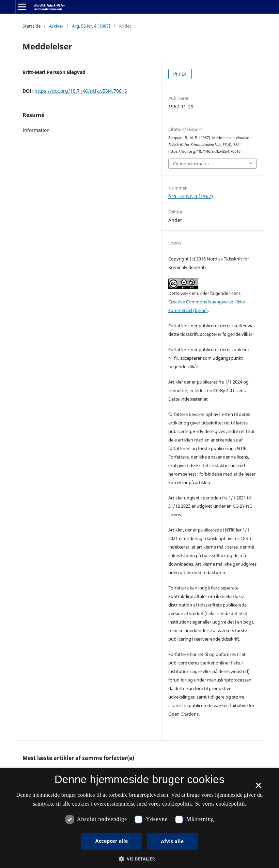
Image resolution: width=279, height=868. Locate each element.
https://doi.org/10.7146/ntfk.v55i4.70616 (81, 91)
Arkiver (56, 26)
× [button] (258, 788)
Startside (32, 26)
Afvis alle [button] (172, 841)
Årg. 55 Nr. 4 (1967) (91, 26)
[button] (139, 859)
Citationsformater (191, 164)
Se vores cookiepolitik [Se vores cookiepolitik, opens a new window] (221, 804)
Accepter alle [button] (112, 841)
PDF (182, 74)
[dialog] (139, 818)
